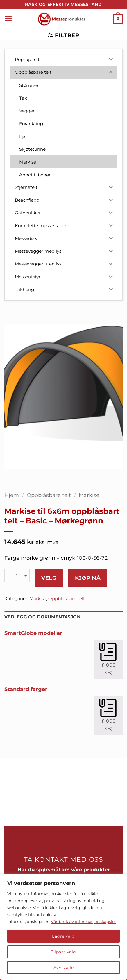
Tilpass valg (63, 952)
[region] (63, 927)
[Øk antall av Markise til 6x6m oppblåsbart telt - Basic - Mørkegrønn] (26, 576)
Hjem (12, 495)
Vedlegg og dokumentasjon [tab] (42, 617)
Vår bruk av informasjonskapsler (84, 922)
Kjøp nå (88, 578)
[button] (8, 19)
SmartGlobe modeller (33, 633)
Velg (49, 578)
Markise (89, 495)
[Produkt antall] (17, 576)
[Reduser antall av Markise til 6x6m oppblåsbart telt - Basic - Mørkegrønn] (8, 576)
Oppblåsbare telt (49, 495)
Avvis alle (63, 968)
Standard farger (26, 689)
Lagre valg (63, 936)
